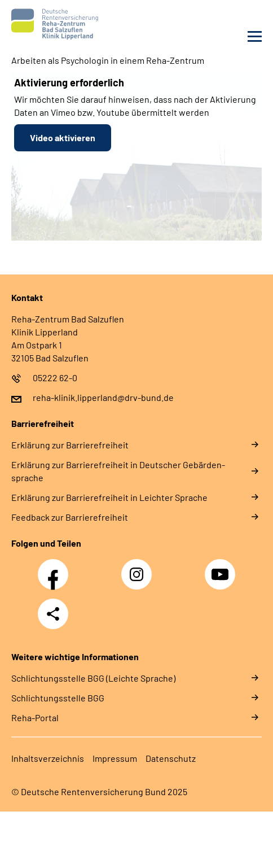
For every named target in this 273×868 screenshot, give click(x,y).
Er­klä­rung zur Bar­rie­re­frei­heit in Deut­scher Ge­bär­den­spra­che (118, 471)
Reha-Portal (35, 717)
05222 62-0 (55, 378)
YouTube (222, 568)
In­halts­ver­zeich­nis (48, 758)
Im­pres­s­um (115, 758)
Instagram (139, 568)
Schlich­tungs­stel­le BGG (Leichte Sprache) (93, 678)
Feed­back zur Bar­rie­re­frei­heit (70, 517)
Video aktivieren (63, 138)
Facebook (56, 568)
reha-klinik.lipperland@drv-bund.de (103, 397)
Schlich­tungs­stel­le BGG (58, 698)
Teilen (53, 614)
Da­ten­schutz (171, 758)
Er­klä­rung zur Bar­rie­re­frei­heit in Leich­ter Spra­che (109, 497)
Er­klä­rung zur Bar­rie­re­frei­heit (70, 445)
